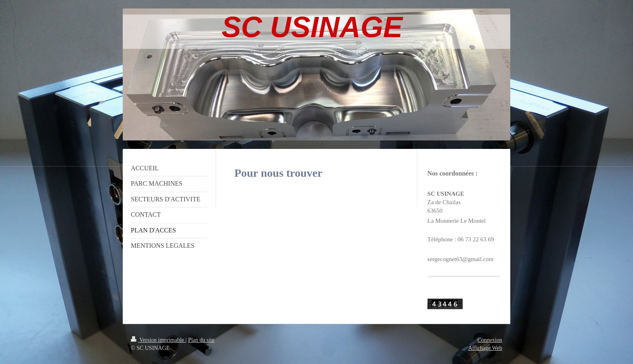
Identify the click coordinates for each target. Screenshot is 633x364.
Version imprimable (158, 340)
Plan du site (201, 340)
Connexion (490, 340)
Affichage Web (485, 348)
